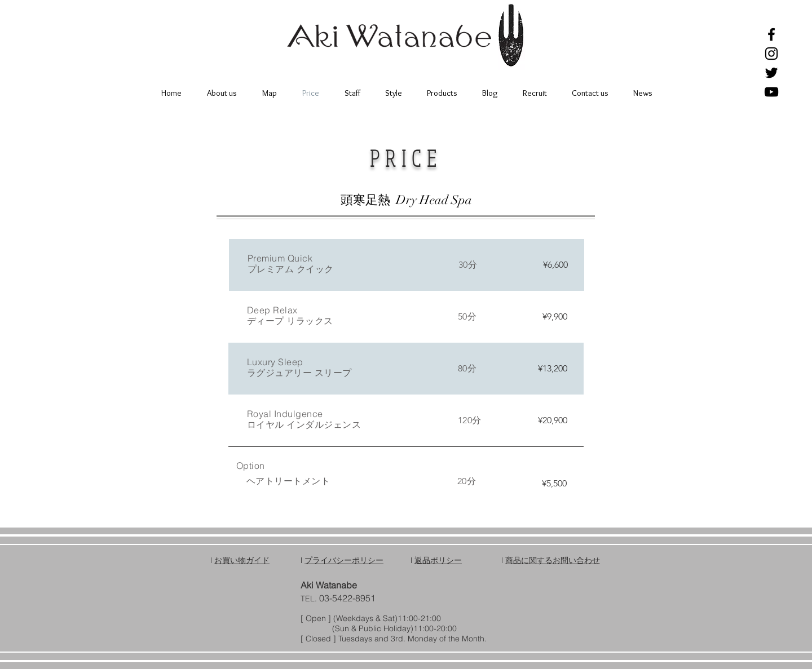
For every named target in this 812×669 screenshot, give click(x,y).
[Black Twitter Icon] (771, 73)
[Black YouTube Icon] (771, 92)
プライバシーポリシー (344, 560)
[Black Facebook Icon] (771, 34)
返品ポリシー (438, 560)
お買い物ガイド (242, 560)
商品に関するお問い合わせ (553, 560)
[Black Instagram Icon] (771, 54)
